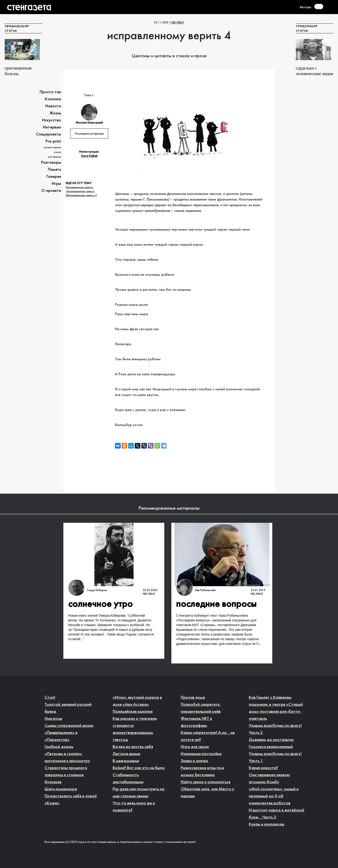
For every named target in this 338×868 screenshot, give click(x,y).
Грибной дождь (59, 747)
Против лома (193, 698)
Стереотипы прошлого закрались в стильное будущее (66, 775)
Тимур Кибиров (97, 590)
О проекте (51, 191)
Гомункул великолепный (271, 747)
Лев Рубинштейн (205, 590)
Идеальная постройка (201, 754)
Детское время (126, 754)
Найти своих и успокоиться (205, 782)
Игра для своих (195, 747)
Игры (56, 184)
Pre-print (178, 23)
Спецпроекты (48, 134)
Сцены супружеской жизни (69, 726)
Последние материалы (89, 134)
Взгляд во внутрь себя (133, 747)
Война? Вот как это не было (139, 768)
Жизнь (55, 113)
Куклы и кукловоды (267, 824)
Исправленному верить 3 (82, 195)
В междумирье (126, 761)
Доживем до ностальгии (271, 740)
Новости (53, 106)
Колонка (53, 99)
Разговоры (51, 163)
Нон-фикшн (54, 157)
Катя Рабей (89, 156)
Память (54, 170)
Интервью (52, 127)
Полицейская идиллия (133, 712)
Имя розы (53, 719)
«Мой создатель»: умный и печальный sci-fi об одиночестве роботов (274, 796)
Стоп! (50, 698)
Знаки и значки (194, 761)
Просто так (50, 92)
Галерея (54, 177)
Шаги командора (61, 789)
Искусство (52, 120)
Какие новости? (263, 768)
